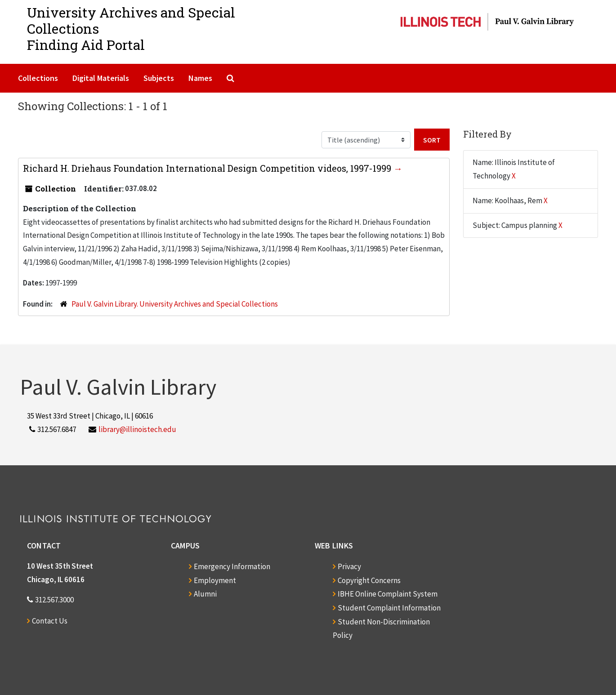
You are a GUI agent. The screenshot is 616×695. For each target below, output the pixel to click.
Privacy (349, 566)
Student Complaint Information (389, 608)
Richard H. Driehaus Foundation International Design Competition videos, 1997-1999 (208, 168)
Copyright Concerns (369, 580)
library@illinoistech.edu (137, 429)
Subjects (159, 78)
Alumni (205, 594)
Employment (215, 580)
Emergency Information (232, 566)
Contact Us (50, 621)
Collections (38, 78)
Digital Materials (101, 78)
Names (200, 78)
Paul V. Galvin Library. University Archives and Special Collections (175, 304)
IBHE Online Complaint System (388, 594)
